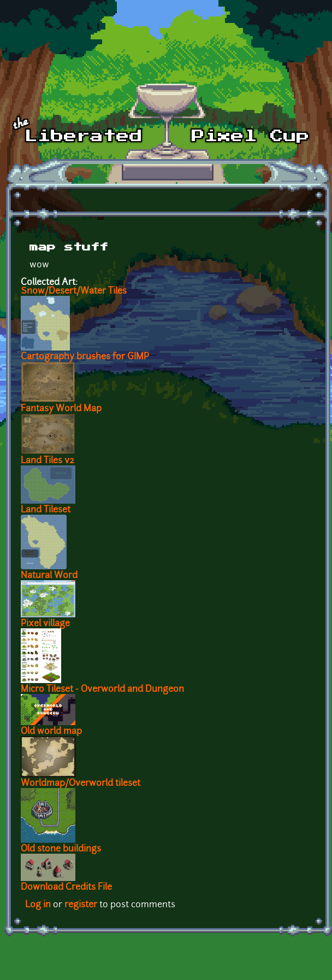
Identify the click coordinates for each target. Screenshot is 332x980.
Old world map (51, 732)
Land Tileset (46, 510)
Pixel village (45, 624)
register (81, 905)
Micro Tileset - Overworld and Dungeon (102, 690)
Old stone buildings (61, 849)
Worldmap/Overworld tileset (81, 784)
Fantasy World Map (61, 409)
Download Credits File (66, 888)
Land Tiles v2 (48, 461)
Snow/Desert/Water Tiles (74, 291)
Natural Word (49, 576)
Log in (38, 905)
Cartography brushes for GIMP (85, 357)
